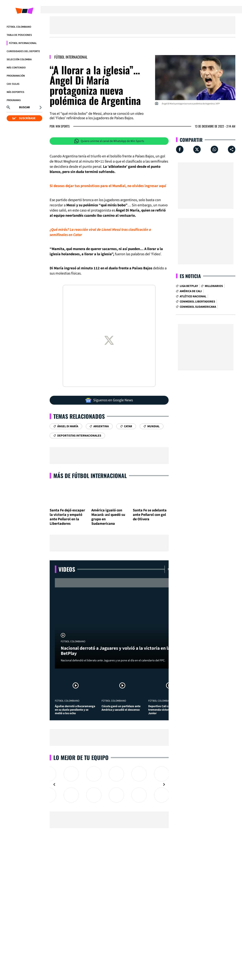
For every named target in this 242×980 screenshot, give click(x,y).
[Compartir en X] (197, 149)
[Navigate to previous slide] (54, 784)
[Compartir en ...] (232, 149)
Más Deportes (15, 92)
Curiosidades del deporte (23, 51)
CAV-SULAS (13, 84)
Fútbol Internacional (23, 43)
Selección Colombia (19, 60)
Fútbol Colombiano (19, 27)
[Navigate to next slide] (164, 784)
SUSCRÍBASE (24, 118)
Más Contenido (16, 68)
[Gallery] (109, 784)
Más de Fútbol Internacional (90, 476)
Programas (14, 100)
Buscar (24, 107)
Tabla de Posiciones (19, 35)
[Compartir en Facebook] (180, 149)
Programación (16, 76)
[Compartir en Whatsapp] (214, 149)
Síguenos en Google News (109, 400)
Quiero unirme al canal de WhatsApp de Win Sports (109, 141)
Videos (67, 569)
